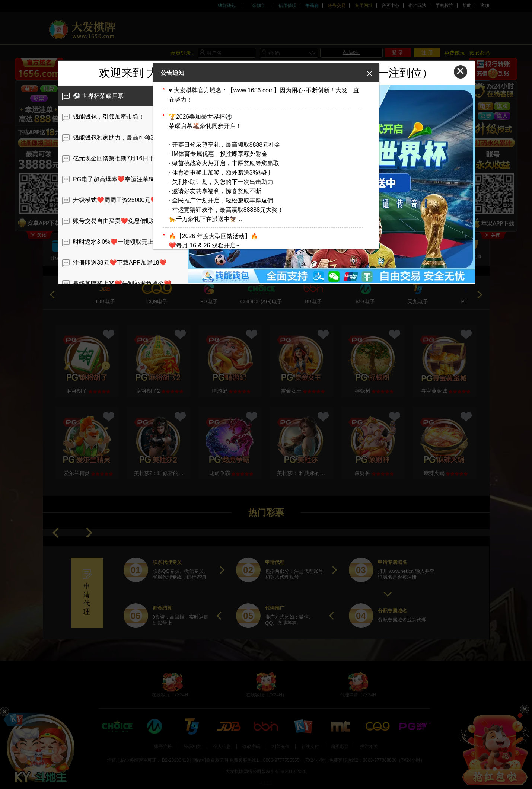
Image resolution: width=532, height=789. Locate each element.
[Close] (369, 73)
